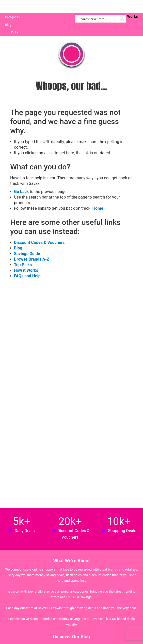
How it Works (26, 270)
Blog (8, 25)
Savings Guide (27, 254)
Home (98, 208)
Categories (12, 17)
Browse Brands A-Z (32, 259)
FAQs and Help (27, 276)
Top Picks (12, 32)
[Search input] (98, 19)
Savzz (30, 6)
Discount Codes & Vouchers (39, 242)
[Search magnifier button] (122, 19)
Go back (21, 192)
